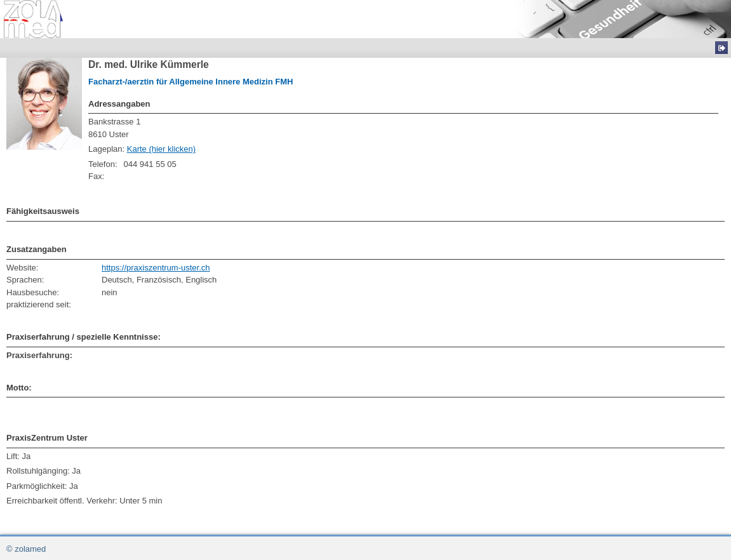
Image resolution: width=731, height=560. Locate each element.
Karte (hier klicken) (161, 149)
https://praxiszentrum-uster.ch (156, 268)
